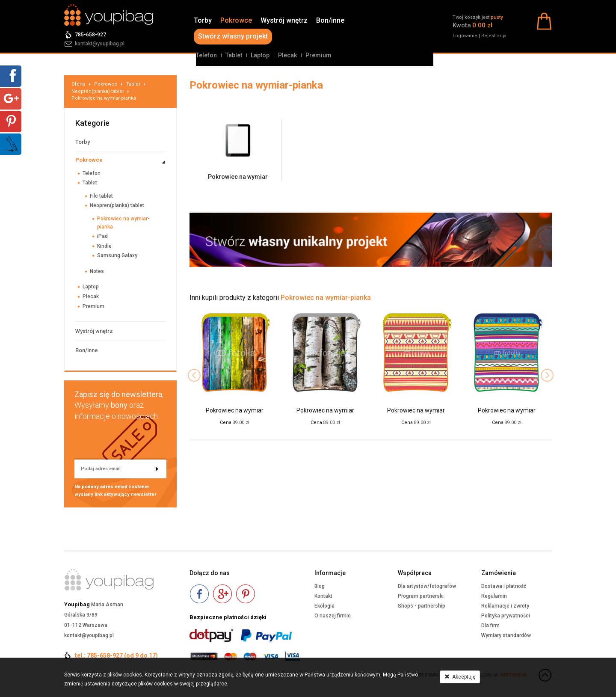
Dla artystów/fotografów (427, 586)
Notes (97, 271)
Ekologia (324, 606)
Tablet (234, 55)
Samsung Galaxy (117, 255)
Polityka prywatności (506, 616)
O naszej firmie (333, 616)
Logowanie (465, 36)
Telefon (206, 55)
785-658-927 (90, 35)
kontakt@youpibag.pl (100, 44)
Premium (318, 55)
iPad (102, 236)
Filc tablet (101, 196)
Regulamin (494, 596)
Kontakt (323, 596)
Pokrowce (236, 20)
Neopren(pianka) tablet (98, 91)
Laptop (260, 55)
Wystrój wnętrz (284, 20)
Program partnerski (421, 596)
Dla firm (490, 626)
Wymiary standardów (506, 635)
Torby (203, 20)
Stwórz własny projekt (233, 36)
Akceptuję (460, 677)
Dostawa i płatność (504, 586)
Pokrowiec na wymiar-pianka (104, 98)
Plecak (287, 55)
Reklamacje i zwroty (505, 606)
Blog (320, 586)
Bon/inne (330, 20)
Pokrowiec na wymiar (238, 177)
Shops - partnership (422, 606)
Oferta (78, 84)
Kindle (104, 246)
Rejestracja (494, 36)
